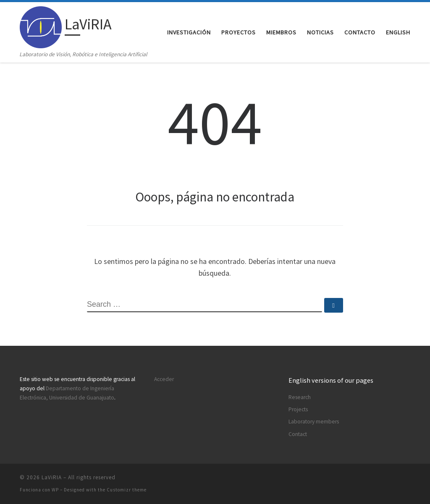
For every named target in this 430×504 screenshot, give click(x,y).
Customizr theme (127, 490)
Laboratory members (314, 422)
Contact (298, 434)
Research (300, 397)
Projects (298, 409)
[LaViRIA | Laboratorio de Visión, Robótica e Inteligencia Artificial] (41, 26)
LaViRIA (52, 477)
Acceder (164, 379)
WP (55, 490)
